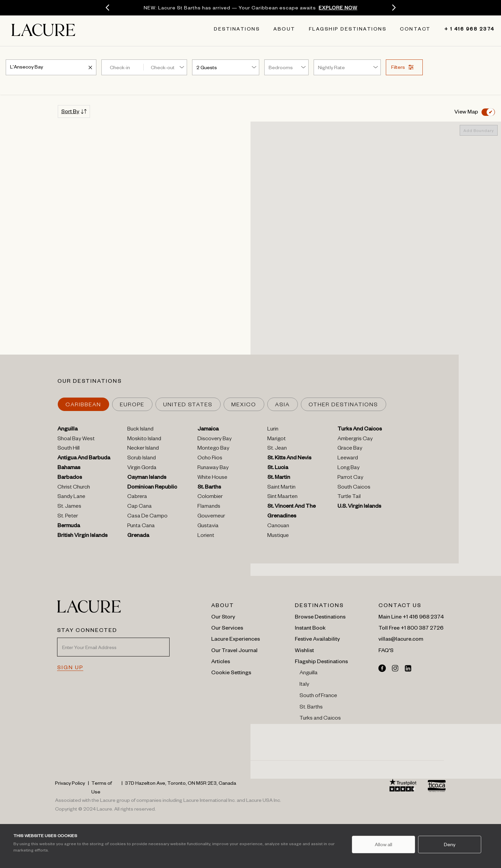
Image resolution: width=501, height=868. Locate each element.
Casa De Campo (147, 517)
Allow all (383, 844)
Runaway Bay (213, 468)
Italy (304, 685)
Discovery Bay (215, 440)
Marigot (277, 440)
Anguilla (67, 430)
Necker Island (143, 449)
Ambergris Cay (355, 440)
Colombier (210, 497)
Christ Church (74, 488)
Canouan (278, 527)
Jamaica (208, 430)
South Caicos (354, 488)
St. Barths (209, 488)
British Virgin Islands (82, 536)
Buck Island (140, 430)
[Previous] (107, 8)
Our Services (227, 627)
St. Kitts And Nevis (289, 459)
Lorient (206, 536)
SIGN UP (70, 667)
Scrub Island (142, 459)
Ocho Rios (210, 459)
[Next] (394, 8)
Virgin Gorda (142, 468)
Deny (450, 844)
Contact (415, 30)
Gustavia (208, 527)
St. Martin (279, 478)
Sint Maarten (282, 497)
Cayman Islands (147, 478)
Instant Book (310, 627)
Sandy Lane (71, 497)
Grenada (138, 536)
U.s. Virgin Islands (359, 507)
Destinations (237, 30)
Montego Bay (213, 449)
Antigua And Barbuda (84, 459)
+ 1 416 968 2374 (464, 30)
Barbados (70, 478)
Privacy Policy (70, 783)
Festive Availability (317, 638)
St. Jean (277, 449)
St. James (69, 507)
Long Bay (349, 468)
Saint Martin (281, 488)
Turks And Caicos (360, 430)
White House (212, 478)
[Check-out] (167, 67)
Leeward (348, 459)
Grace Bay (350, 449)
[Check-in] (122, 67)
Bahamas (69, 468)
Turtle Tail (349, 497)
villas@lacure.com (401, 638)
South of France (318, 696)
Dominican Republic (152, 488)
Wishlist (304, 650)
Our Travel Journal (234, 650)
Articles (221, 661)
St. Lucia (278, 468)
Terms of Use (102, 787)
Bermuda (69, 527)
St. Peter (68, 517)
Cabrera (137, 497)
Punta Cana (141, 527)
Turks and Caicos (320, 719)
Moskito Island (144, 440)
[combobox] (51, 66)
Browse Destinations (320, 616)
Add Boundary (479, 130)
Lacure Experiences (236, 638)
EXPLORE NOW (338, 7)
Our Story (223, 616)
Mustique (278, 536)
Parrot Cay (350, 478)
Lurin (273, 430)
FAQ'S (386, 650)
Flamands (209, 507)
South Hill (69, 449)
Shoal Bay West (76, 440)
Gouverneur (211, 517)
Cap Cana (140, 507)
